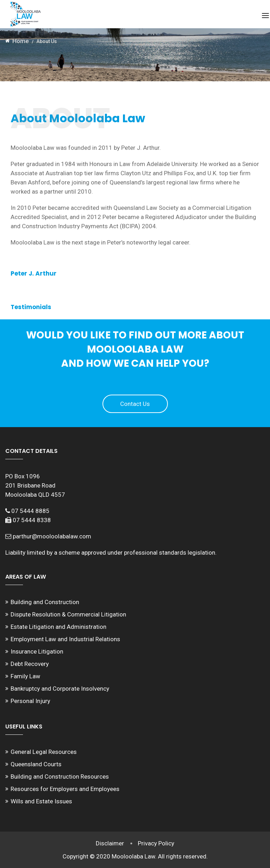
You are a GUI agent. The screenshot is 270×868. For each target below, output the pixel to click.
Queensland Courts (36, 764)
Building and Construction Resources (60, 777)
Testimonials (31, 307)
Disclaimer (110, 843)
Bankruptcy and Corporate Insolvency (60, 689)
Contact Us (135, 404)
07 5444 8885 (30, 511)
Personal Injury (30, 701)
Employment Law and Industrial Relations (65, 639)
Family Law (25, 676)
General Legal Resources (44, 752)
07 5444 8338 (32, 520)
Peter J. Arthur (34, 273)
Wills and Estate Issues (41, 801)
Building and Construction (45, 602)
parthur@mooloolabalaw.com (52, 536)
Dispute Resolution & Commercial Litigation (68, 614)
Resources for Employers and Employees (65, 789)
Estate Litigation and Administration (58, 627)
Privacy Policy (156, 843)
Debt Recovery (30, 664)
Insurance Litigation (37, 651)
